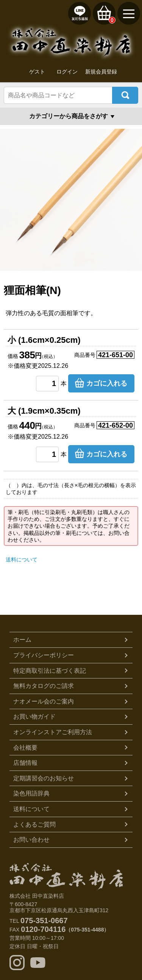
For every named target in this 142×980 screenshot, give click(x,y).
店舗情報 (25, 763)
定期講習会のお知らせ (44, 778)
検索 (125, 95)
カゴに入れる (107, 383)
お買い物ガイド (34, 717)
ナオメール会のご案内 (44, 701)
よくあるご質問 (34, 824)
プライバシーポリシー (44, 655)
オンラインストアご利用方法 (53, 732)
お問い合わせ (31, 840)
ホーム (22, 640)
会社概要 (25, 748)
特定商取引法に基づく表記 (50, 671)
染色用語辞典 (31, 793)
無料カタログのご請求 (44, 686)
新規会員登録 (101, 72)
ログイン (67, 72)
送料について (22, 560)
